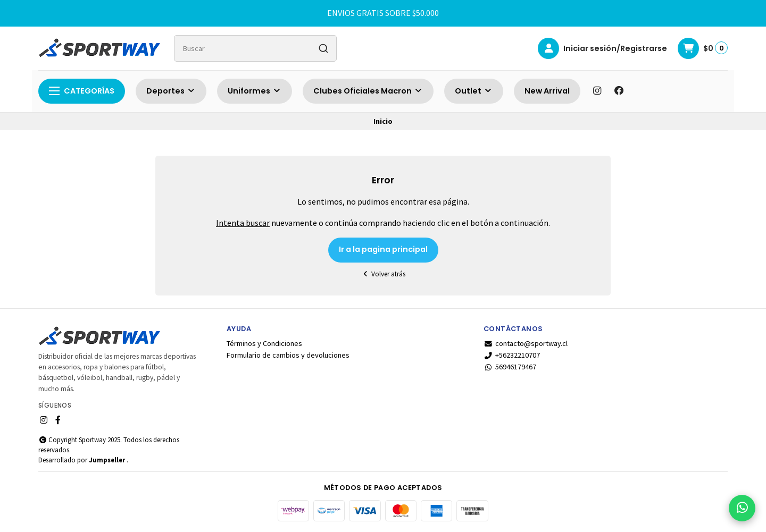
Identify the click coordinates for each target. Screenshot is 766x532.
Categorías (82, 91)
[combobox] (255, 48)
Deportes (171, 91)
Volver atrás (383, 274)
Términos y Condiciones (264, 343)
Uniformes (255, 91)
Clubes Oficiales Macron (368, 91)
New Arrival (547, 91)
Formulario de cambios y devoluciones (288, 355)
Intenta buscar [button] (243, 223)
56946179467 (510, 367)
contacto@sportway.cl (526, 343)
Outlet (474, 91)
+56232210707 (512, 355)
